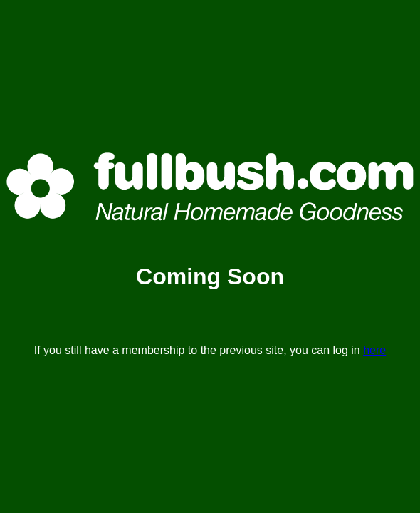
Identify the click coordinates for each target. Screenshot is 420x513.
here (374, 350)
